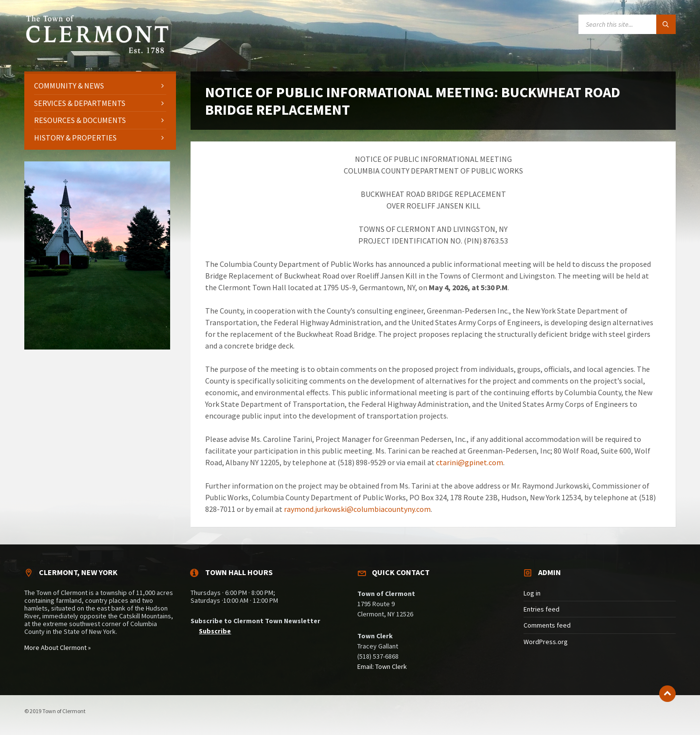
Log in (532, 593)
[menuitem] (100, 86)
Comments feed (547, 625)
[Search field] (627, 24)
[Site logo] (97, 52)
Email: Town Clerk (382, 666)
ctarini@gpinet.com (470, 462)
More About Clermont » (58, 647)
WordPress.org (546, 642)
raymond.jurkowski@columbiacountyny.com (357, 509)
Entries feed (542, 609)
